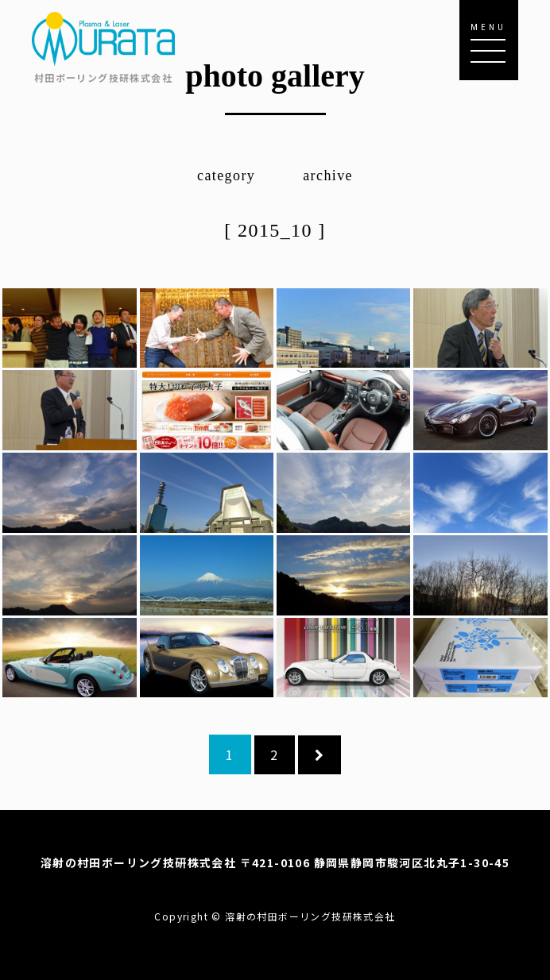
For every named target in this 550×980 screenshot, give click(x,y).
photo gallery (275, 76)
